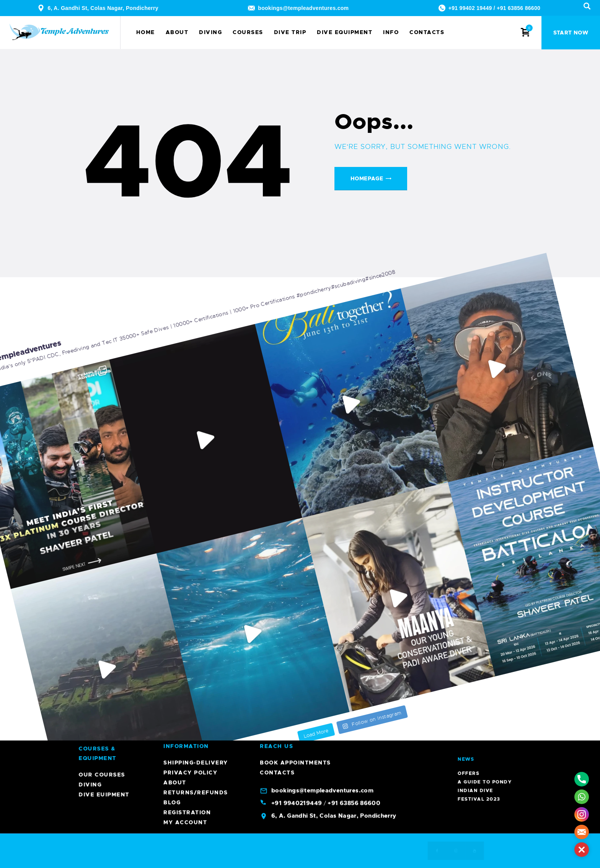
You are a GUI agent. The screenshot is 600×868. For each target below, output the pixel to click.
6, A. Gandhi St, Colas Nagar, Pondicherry (103, 8)
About (175, 578)
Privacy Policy (190, 568)
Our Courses (306, 775)
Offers (484, 733)
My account (185, 618)
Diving (294, 785)
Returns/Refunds (196, 588)
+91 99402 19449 (470, 8)
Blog (172, 598)
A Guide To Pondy (487, 735)
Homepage (367, 178)
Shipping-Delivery (196, 558)
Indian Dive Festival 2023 (486, 737)
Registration (187, 608)
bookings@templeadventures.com (303, 8)
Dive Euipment (308, 794)
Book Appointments (295, 558)
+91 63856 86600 (518, 8)
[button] (582, 850)
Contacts (277, 568)
